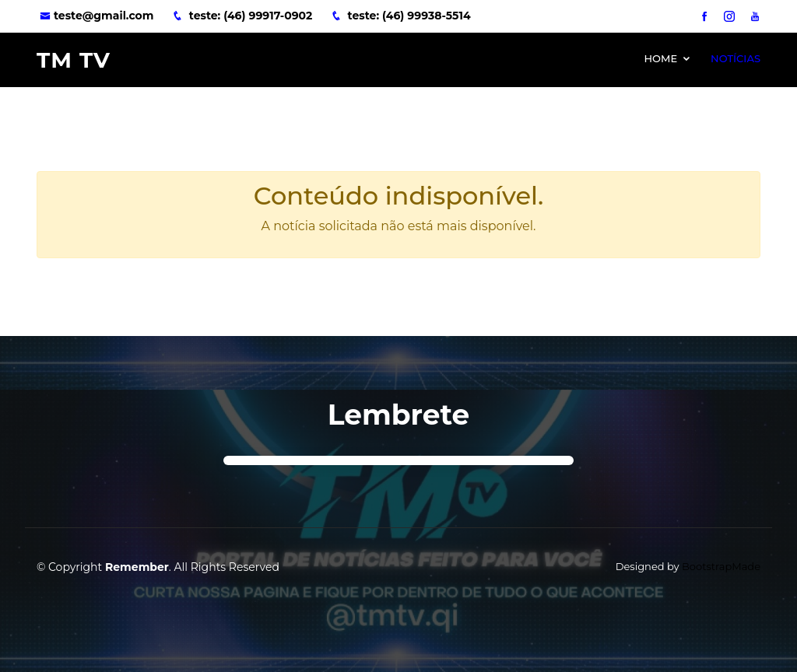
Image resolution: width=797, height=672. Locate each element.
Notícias (736, 58)
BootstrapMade (721, 566)
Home (660, 58)
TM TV (74, 60)
